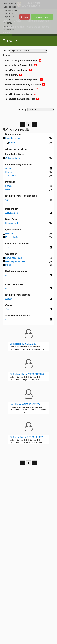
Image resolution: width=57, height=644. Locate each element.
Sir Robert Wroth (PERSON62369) (26, 437)
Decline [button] (24, 17)
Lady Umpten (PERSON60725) (25, 404)
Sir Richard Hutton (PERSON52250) (27, 374)
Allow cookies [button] (42, 17)
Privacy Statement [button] (9, 28)
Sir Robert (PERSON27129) (23, 344)
